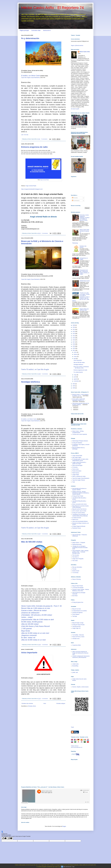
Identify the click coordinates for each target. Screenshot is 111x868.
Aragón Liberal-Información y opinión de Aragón (79, 463)
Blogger (64, 826)
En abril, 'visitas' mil (28, 638)
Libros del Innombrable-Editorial (80, 521)
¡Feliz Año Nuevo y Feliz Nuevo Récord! (36, 626)
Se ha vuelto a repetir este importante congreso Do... (79, 400)
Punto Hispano (76, 614)
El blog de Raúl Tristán (78, 496)
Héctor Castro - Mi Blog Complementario (78, 432)
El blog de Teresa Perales (78, 625)
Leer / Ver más (25, 135)
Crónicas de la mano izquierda (80, 434)
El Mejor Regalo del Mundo (79, 526)
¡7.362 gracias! (27, 629)
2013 (74, 334)
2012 (74, 332)
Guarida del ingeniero (78, 613)
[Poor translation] (10, 838)
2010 (74, 327)
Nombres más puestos (83, 247)
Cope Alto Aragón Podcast (79, 480)
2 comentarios (45, 645)
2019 (74, 346)
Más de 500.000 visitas (32, 542)
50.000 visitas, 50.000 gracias (32, 622)
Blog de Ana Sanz (77, 609)
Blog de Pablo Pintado (78, 586)
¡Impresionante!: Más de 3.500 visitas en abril (38, 620)
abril (75, 359)
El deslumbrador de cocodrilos (80, 611)
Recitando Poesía (77, 528)
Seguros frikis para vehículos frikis (84, 310)
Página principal (24, 30)
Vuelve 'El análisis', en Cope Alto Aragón (35, 369)
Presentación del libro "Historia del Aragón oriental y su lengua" (84, 272)
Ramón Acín (75, 519)
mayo (75, 375)
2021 (74, 350)
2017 (74, 342)
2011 (74, 329)
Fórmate (74, 569)
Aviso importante (29, 653)
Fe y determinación (30, 38)
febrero (76, 354)
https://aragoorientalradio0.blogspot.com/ (32, 189)
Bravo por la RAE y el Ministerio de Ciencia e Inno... (81, 367)
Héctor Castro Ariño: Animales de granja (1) (84, 231)
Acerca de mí (47, 30)
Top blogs (75, 616)
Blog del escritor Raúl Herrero (79, 509)
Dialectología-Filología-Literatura (80, 441)
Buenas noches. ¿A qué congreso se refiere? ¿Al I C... (80, 395)
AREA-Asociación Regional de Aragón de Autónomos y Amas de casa (80, 653)
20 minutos (75, 467)
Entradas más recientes (27, 703)
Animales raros (76, 639)
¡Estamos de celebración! (30, 613)
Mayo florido (26, 631)
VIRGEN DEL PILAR (85, 281)
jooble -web (75, 672)
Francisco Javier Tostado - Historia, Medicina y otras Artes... (81, 590)
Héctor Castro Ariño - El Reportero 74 (53, 8)
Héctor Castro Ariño (85, 52)
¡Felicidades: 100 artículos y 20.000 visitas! (37, 615)
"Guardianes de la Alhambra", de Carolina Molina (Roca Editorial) (80, 515)
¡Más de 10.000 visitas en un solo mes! (35, 633)
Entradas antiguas (61, 703)
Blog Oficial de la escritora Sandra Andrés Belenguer (80, 507)
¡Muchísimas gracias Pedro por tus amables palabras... (81, 404)
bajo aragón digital (77, 457)
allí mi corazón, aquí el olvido (79, 511)
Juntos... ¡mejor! (27, 617)
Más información (67, 867)
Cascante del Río (76, 626)
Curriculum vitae (36, 30)
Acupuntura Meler (77, 645)
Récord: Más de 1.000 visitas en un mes (36, 608)
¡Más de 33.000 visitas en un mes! (34, 640)
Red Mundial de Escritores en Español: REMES (79, 489)
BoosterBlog (75, 666)
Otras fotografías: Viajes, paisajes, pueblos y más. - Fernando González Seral (81, 552)
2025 (74, 386)
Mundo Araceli (76, 571)
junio (75, 377)
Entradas (75, 198)
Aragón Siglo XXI (76, 628)
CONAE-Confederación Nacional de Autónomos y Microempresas (81, 657)
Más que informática (77, 567)
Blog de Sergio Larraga (78, 623)
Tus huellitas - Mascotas (78, 635)
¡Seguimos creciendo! (29, 635)
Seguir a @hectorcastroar (77, 46)
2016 (74, 340)
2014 (74, 336)
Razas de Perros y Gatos (78, 637)
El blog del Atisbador (77, 443)
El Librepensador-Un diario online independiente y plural (80, 460)
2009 (74, 325)
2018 (74, 344)
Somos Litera (76, 469)
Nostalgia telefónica (31, 382)
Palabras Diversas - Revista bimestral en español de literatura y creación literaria (81, 493)
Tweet (72, 727)
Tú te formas (75, 573)
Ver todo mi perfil (75, 109)
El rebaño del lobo (77, 518)
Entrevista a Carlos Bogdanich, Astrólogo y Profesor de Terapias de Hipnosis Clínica (85, 218)
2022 (74, 384)
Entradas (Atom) (32, 706)
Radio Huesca (76, 473)
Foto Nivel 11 (76, 557)
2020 (74, 348)
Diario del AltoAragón (77, 465)
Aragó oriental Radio (44, 180)
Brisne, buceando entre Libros (80, 504)
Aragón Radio (76, 475)
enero (75, 352)
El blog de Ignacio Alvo (78, 602)
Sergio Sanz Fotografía (78, 559)
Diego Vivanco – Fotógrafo (79, 543)
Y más (73, 867)
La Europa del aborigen (78, 588)
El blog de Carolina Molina (79, 513)
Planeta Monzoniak (77, 544)
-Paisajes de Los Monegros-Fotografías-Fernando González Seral (80, 548)
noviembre (77, 381)
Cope (74, 482)
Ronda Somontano (77, 471)
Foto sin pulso (76, 555)
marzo (76, 356)
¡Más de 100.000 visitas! (30, 624)
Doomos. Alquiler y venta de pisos (80, 687)
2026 (74, 388)
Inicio (45, 703)
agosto (76, 379)
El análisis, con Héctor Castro (31, 76)
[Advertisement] (80, 772)
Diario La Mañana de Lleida (79, 476)
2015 (74, 338)
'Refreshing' (75, 243)
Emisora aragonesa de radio (34, 147)
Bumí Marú (75, 596)
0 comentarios (44, 139)
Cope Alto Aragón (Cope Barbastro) (31, 78)
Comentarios (76, 201)
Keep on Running (77, 579)
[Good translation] (4, 838)
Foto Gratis (75, 561)
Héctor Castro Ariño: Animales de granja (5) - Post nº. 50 (41, 606)
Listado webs (75, 664)
